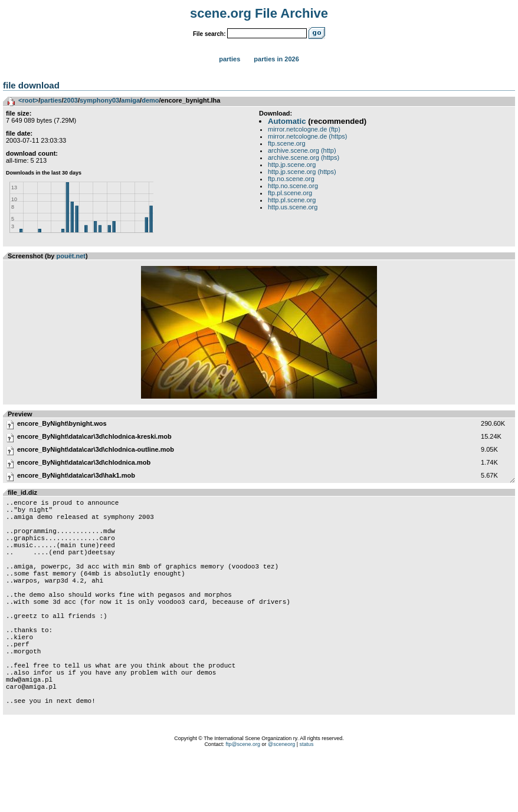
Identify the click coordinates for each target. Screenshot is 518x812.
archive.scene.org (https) (304, 157)
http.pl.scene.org (292, 200)
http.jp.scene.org (292, 165)
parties (51, 100)
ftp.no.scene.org (291, 179)
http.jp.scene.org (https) (302, 172)
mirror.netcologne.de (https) (308, 136)
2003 (70, 100)
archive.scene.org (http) (302, 150)
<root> (28, 100)
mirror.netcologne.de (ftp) (304, 129)
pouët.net (71, 256)
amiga (130, 100)
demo (150, 100)
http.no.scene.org (293, 186)
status (307, 797)
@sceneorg (281, 797)
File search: (209, 34)
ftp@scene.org (243, 797)
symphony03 (99, 100)
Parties (230, 59)
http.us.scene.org (293, 207)
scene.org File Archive (259, 13)
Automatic (287, 121)
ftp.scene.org (287, 143)
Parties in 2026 (276, 59)
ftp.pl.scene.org (290, 193)
